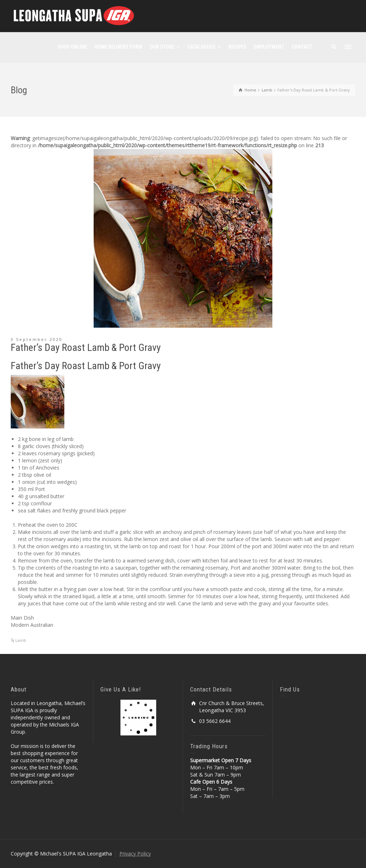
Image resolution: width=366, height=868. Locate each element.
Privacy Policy (135, 854)
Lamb (21, 640)
